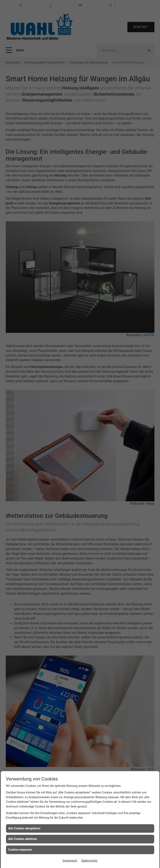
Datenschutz (89, 861)
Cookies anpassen (20, 850)
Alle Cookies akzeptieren (24, 828)
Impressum (70, 861)
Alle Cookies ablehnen (23, 839)
